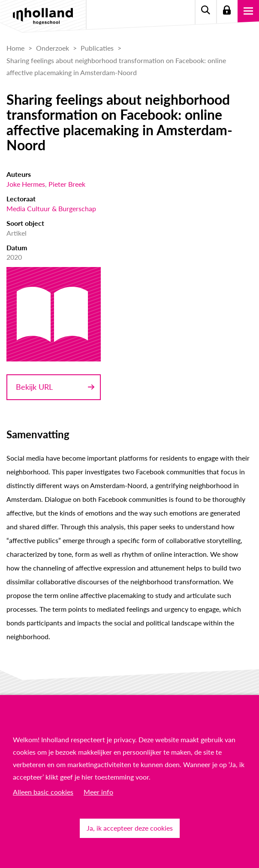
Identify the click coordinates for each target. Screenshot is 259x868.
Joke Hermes (26, 184)
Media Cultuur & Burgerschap (51, 208)
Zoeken (205, 11)
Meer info (98, 792)
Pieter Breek (67, 184)
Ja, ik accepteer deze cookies (130, 828)
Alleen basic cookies (43, 792)
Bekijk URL (34, 387)
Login (227, 11)
